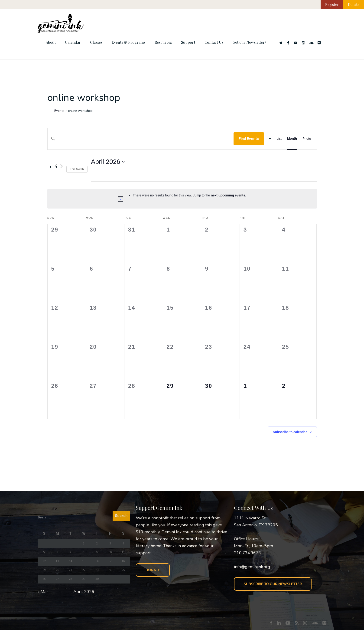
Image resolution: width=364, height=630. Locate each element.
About (51, 42)
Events (59, 111)
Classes (96, 42)
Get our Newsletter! (249, 42)
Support (188, 42)
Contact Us (214, 42)
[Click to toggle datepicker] (108, 162)
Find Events (249, 139)
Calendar (73, 42)
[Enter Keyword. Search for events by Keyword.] (141, 143)
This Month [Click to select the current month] (77, 169)
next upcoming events (228, 195)
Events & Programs (128, 42)
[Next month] (62, 166)
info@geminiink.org (252, 567)
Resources (163, 42)
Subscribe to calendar (290, 432)
